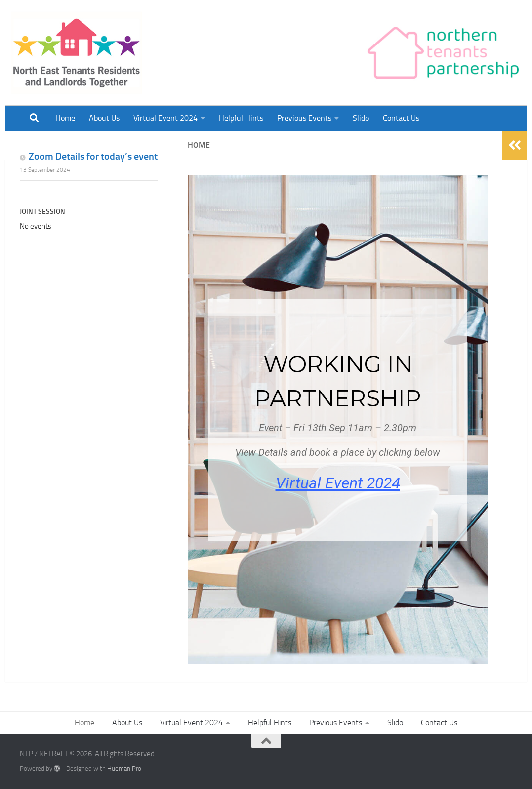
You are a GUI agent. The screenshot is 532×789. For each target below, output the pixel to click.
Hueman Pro (124, 768)
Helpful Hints (241, 118)
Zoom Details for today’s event (93, 156)
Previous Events (304, 118)
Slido (361, 118)
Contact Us (401, 118)
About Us (104, 118)
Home (65, 118)
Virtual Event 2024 (165, 118)
